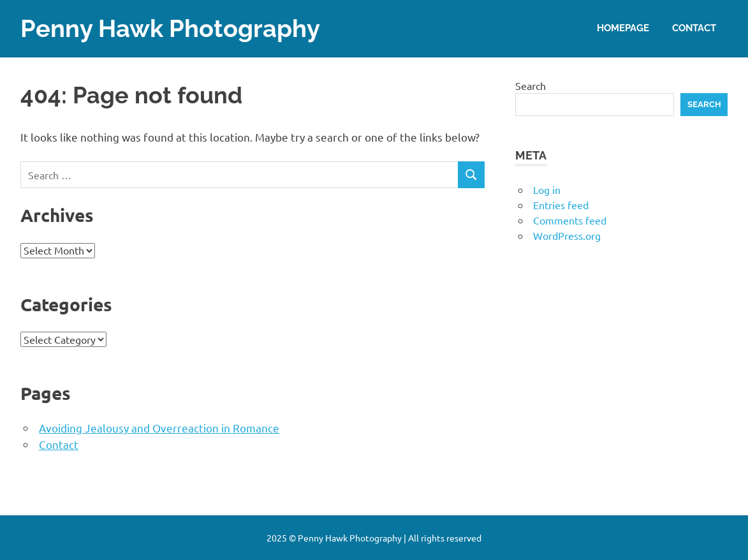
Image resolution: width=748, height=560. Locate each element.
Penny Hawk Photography (170, 28)
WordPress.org (567, 235)
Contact (694, 28)
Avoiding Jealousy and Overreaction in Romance (159, 428)
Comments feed (570, 220)
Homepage (623, 28)
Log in (547, 189)
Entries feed (561, 205)
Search (531, 85)
